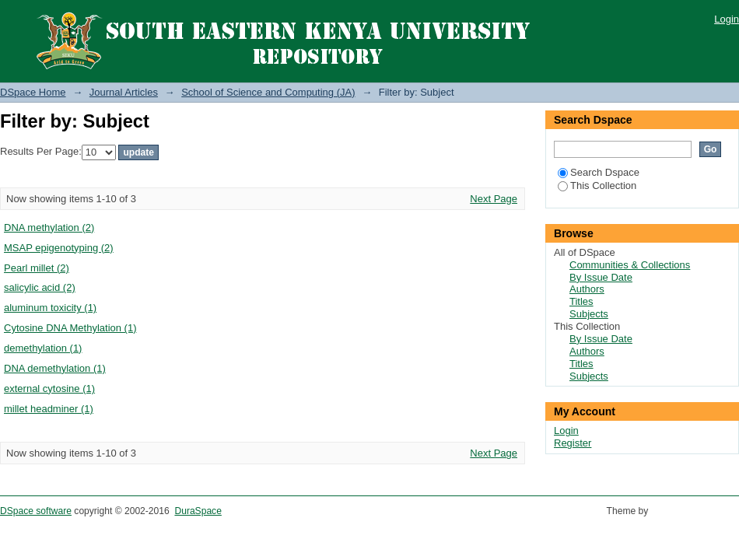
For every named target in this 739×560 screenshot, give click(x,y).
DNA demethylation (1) (55, 368)
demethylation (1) (43, 348)
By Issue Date (601, 277)
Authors (587, 289)
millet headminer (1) (49, 409)
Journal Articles (124, 92)
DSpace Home (33, 92)
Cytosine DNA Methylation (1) (70, 328)
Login (727, 19)
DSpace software (36, 511)
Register (573, 443)
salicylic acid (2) (40, 287)
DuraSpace (198, 511)
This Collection (597, 185)
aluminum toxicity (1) (50, 308)
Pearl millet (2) (37, 268)
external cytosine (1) (49, 388)
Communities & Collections (630, 265)
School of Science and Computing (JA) (268, 92)
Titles (581, 301)
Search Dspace (599, 172)
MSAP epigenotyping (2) (59, 248)
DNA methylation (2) (49, 227)
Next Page (494, 199)
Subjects (589, 314)
